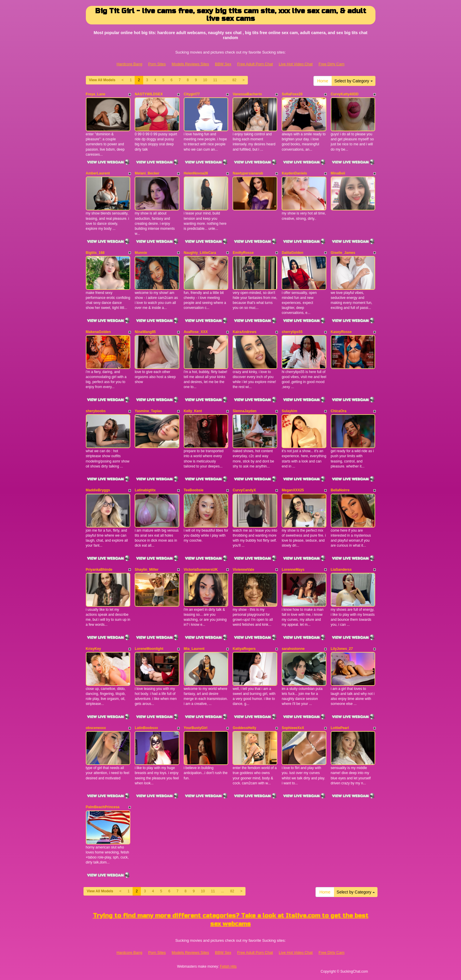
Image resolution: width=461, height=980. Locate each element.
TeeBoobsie (194, 490)
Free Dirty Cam (331, 64)
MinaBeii (338, 173)
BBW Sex (223, 64)
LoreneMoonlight (149, 649)
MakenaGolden (98, 332)
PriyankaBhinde (99, 570)
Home (323, 81)
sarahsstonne (293, 649)
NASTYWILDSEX (149, 94)
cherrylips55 (292, 332)
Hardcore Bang (129, 64)
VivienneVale (243, 570)
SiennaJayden (244, 411)
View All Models (102, 80)
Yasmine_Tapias (148, 411)
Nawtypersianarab (248, 173)
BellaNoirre (340, 490)
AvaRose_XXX (196, 332)
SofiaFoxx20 (292, 94)
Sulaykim (289, 411)
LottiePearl (340, 728)
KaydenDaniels (294, 173)
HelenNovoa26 (196, 173)
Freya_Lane (96, 94)
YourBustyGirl (196, 728)
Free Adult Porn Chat (255, 64)
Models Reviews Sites (190, 64)
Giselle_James (343, 253)
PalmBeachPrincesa (103, 807)
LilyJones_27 (342, 649)
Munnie (141, 253)
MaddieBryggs (98, 490)
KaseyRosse (341, 332)
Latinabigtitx (145, 490)
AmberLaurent (98, 173)
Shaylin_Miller (147, 570)
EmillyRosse (243, 253)
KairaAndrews (244, 332)
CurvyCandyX (244, 490)
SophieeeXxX (293, 728)
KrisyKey (93, 649)
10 (205, 80)
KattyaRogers (244, 649)
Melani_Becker (147, 173)
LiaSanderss (341, 570)
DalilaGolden (292, 253)
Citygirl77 (192, 94)
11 (215, 80)
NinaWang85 (145, 332)
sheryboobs (96, 411)
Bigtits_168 (95, 253)
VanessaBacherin (247, 94)
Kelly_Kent (193, 411)
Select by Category (353, 81)
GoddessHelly (244, 728)
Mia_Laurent (194, 649)
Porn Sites (157, 64)
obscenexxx (96, 728)
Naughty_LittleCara (200, 253)
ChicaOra (339, 411)
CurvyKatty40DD (345, 94)
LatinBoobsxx (146, 728)
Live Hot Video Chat (296, 64)
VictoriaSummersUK (201, 570)
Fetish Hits (228, 966)
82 (234, 80)
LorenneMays (293, 570)
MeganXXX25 (293, 490)
